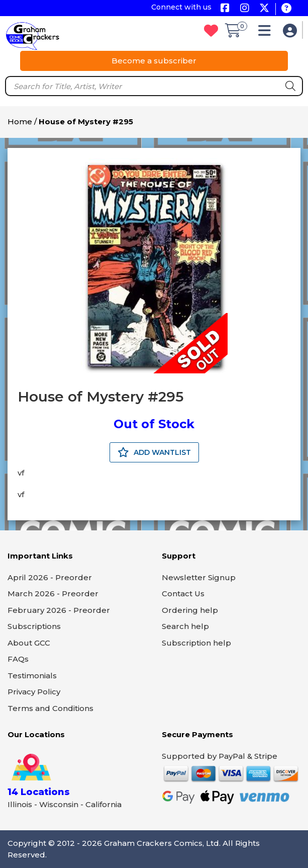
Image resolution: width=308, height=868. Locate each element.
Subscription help (196, 643)
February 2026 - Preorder (59, 610)
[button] (267, 33)
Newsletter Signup (199, 577)
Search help (185, 626)
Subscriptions (34, 626)
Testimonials (32, 676)
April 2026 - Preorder (50, 577)
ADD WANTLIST (154, 452)
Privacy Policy (34, 692)
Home (20, 122)
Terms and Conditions (50, 708)
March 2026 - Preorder (53, 594)
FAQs (18, 659)
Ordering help (190, 610)
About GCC (29, 643)
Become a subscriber (154, 61)
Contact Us (183, 594)
